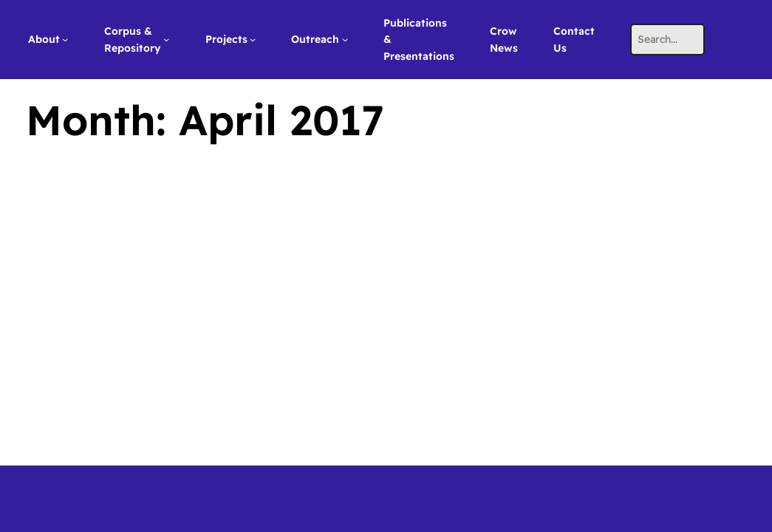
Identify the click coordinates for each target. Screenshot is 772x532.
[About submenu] (65, 39)
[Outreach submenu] (345, 39)
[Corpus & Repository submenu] (166, 39)
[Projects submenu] (253, 39)
